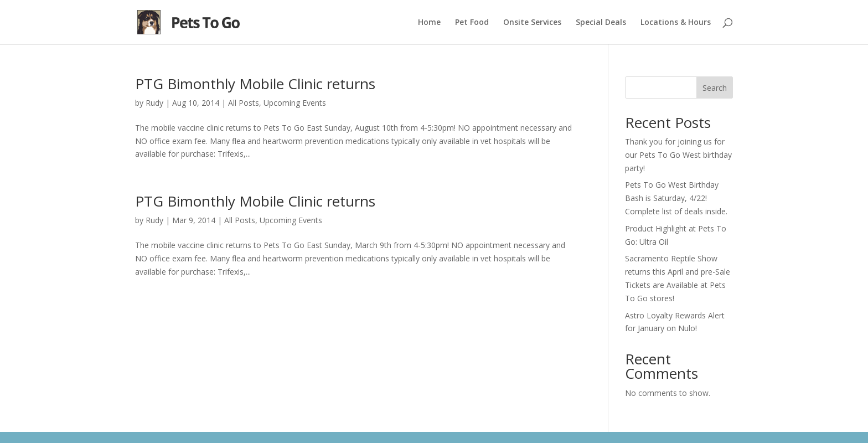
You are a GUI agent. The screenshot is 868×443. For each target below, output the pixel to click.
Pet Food (472, 23)
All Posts (244, 103)
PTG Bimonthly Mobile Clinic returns (255, 84)
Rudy (154, 103)
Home (429, 23)
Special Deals (601, 23)
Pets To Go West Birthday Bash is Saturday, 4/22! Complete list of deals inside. (676, 198)
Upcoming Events (295, 103)
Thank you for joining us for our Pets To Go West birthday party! (678, 155)
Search (715, 88)
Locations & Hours (676, 23)
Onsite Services (532, 23)
